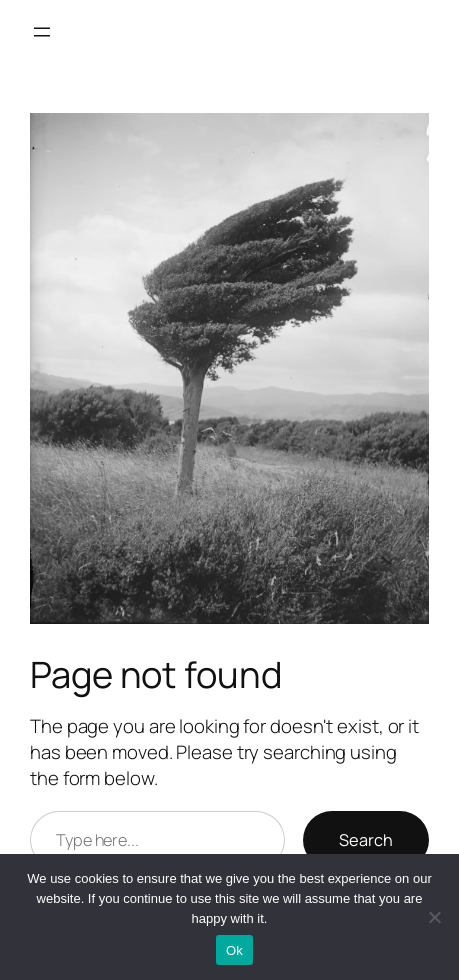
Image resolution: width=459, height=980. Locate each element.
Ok (234, 950)
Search (366, 840)
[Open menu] (42, 32)
